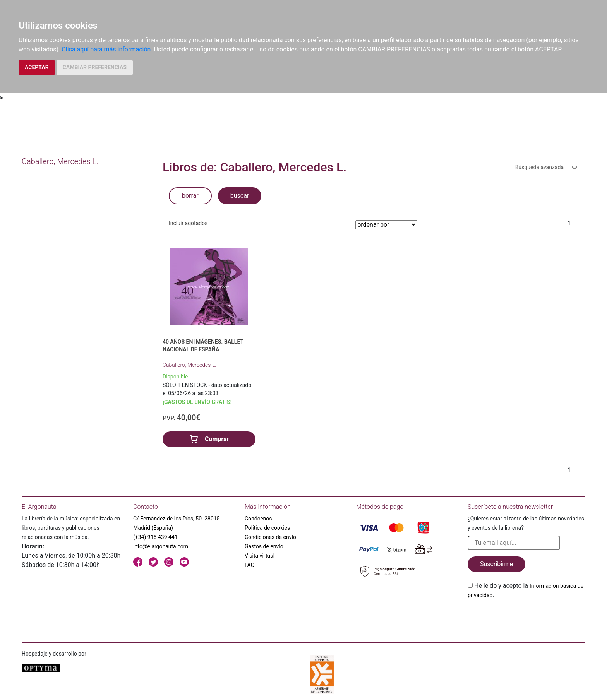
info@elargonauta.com (161, 546)
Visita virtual (260, 556)
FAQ (249, 565)
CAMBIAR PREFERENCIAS (95, 67)
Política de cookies (267, 528)
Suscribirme (496, 564)
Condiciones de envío (270, 537)
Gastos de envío (264, 546)
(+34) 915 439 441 (155, 537)
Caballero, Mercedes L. (189, 365)
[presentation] (526, 618)
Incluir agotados (188, 223)
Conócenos (258, 519)
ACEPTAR (37, 67)
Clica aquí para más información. (107, 49)
